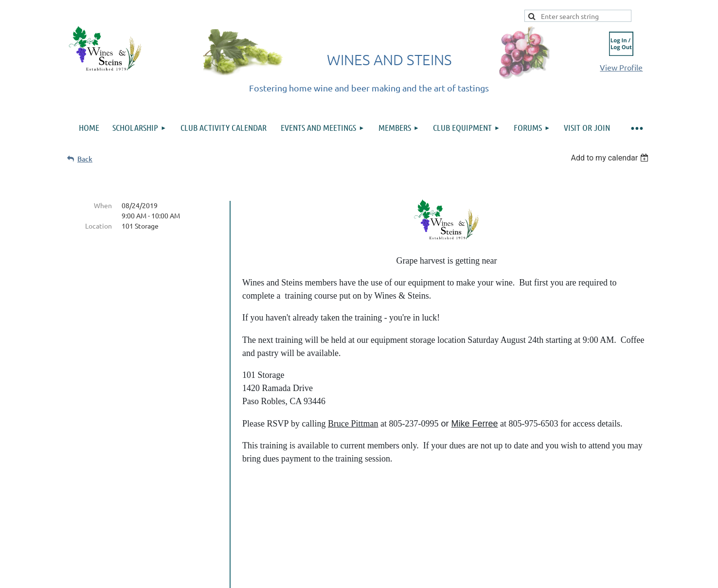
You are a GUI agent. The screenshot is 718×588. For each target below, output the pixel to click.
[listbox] (611, 158)
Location (99, 226)
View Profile (621, 67)
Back (85, 159)
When (103, 205)
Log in (621, 44)
